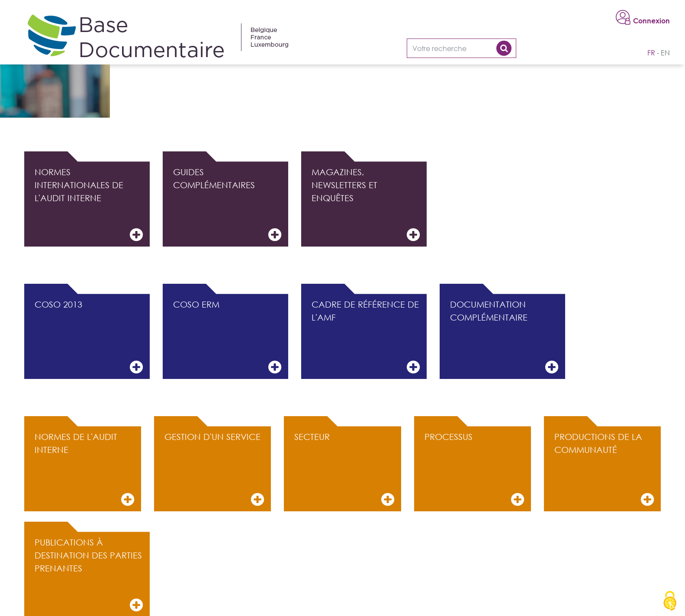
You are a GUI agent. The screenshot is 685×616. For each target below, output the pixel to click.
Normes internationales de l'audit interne (89, 205)
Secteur (344, 470)
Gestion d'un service (214, 470)
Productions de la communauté (604, 470)
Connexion (651, 21)
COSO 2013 (89, 337)
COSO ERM (227, 337)
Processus (474, 470)
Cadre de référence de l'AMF (366, 337)
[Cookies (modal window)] (670, 601)
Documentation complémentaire (504, 337)
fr (651, 53)
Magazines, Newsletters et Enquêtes (366, 205)
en (665, 53)
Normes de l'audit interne (84, 470)
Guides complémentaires (227, 205)
